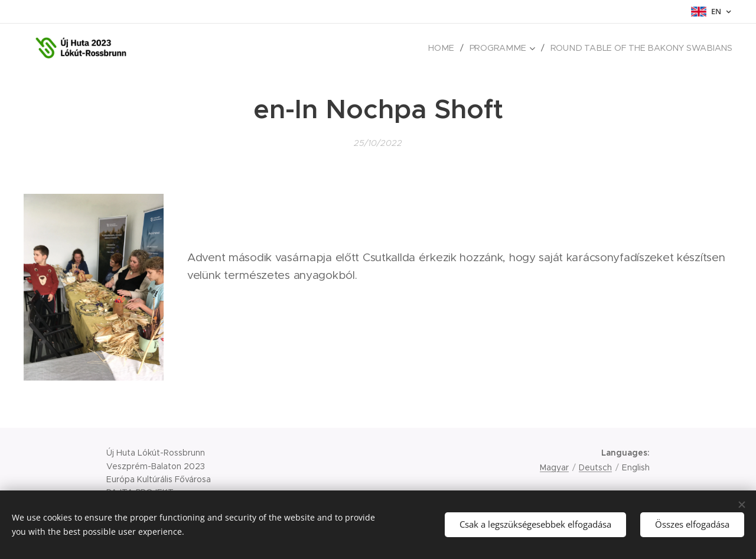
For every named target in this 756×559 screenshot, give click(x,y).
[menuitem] (452, 48)
